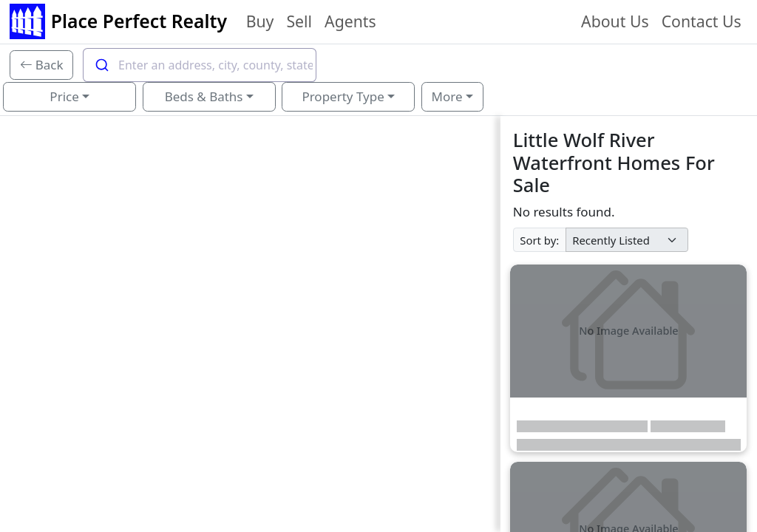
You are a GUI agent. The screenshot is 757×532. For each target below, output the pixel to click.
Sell (299, 21)
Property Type (343, 96)
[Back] (42, 65)
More (447, 96)
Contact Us (702, 21)
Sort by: (539, 240)
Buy (260, 21)
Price (64, 96)
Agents (350, 21)
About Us (615, 21)
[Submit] (101, 65)
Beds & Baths (204, 96)
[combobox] (200, 65)
